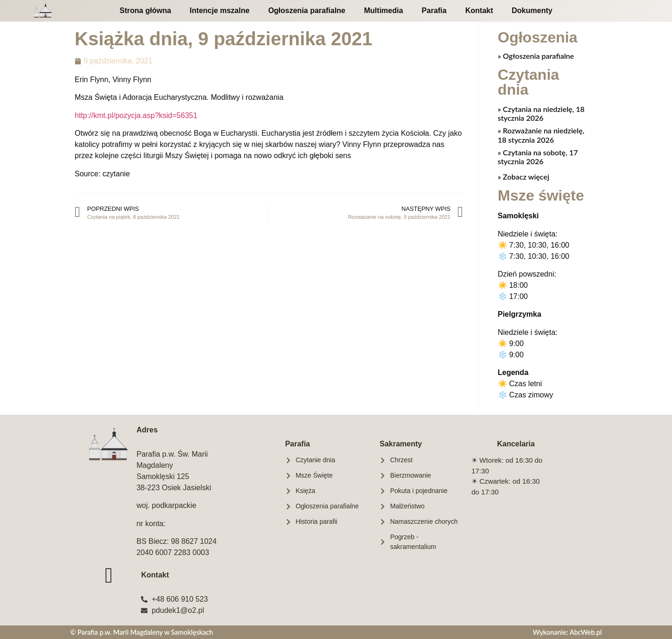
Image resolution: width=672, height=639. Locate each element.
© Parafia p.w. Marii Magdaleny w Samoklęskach (141, 632)
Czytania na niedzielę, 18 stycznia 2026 (541, 113)
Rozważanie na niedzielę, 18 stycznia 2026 (541, 134)
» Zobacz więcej (524, 176)
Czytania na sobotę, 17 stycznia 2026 (538, 156)
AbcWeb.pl (585, 632)
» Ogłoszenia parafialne (536, 55)
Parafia (434, 10)
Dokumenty (532, 10)
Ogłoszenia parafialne (307, 10)
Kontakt (479, 10)
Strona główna (145, 10)
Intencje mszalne (220, 10)
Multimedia (384, 10)
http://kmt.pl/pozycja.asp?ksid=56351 (136, 115)
